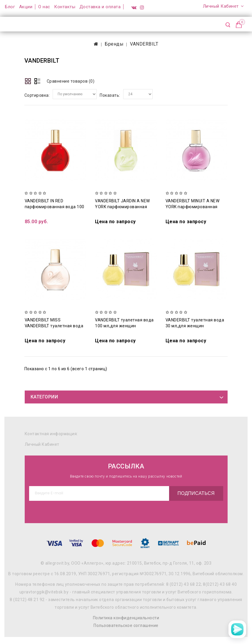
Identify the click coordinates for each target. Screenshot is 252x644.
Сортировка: (37, 95)
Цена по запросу (115, 222)
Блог (10, 7)
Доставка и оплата (100, 7)
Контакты (65, 7)
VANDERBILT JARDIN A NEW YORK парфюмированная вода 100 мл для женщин (122, 207)
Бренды (114, 44)
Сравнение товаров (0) (71, 81)
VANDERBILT (144, 44)
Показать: (110, 95)
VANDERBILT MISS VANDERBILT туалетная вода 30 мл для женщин (54, 326)
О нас (44, 7)
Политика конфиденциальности (126, 618)
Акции (26, 7)
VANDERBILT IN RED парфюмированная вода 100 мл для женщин (55, 207)
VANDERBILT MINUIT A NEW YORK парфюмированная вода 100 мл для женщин (193, 207)
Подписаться (195, 493)
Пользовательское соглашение (126, 625)
